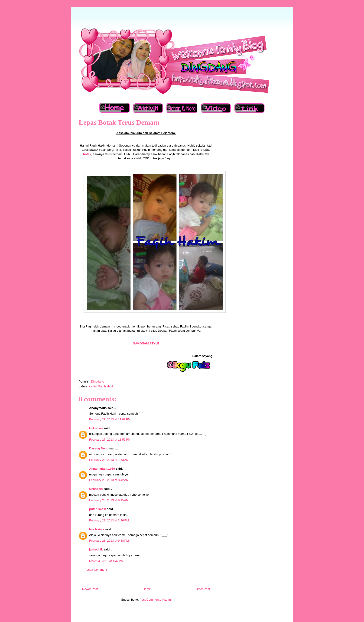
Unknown (96, 428)
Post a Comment (96, 570)
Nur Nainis (97, 529)
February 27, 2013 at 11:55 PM (110, 440)
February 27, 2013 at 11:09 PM (110, 419)
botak (87, 154)
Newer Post (90, 589)
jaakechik (96, 549)
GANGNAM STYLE (146, 343)
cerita (93, 386)
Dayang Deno (99, 448)
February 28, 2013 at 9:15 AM (109, 500)
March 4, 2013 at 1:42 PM (106, 561)
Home (147, 589)
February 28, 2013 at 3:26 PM (109, 520)
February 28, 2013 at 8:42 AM (109, 480)
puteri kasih (98, 509)
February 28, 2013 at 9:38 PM (109, 541)
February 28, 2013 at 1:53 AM (109, 460)
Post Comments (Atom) (155, 600)
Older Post (203, 589)
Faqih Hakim (107, 386)
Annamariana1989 (102, 469)
